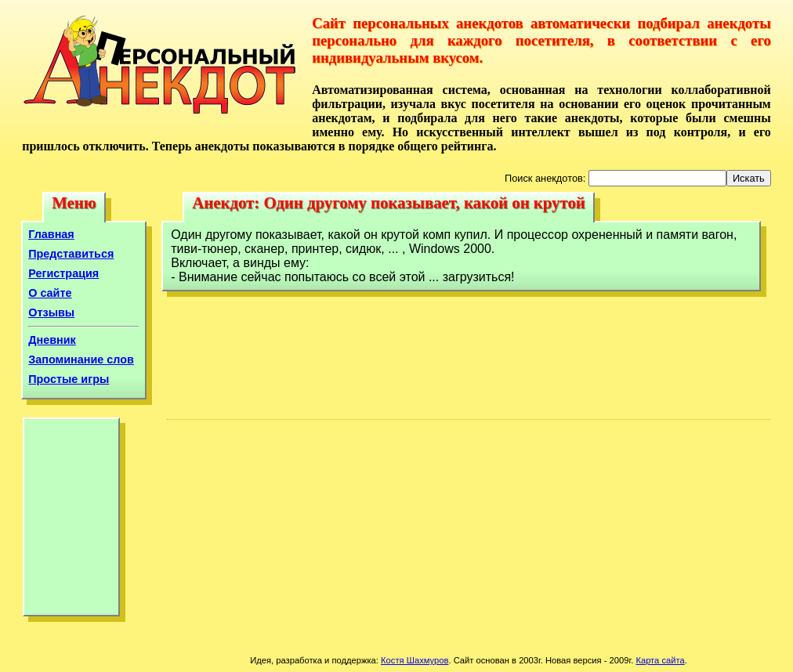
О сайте (50, 293)
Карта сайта (660, 660)
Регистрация (63, 273)
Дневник (52, 340)
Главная (51, 234)
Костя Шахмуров (415, 660)
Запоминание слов (81, 359)
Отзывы (51, 313)
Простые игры (69, 379)
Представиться (71, 254)
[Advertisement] (71, 521)
